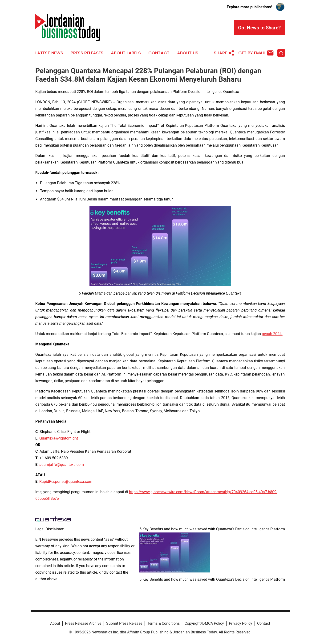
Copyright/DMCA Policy (204, 623)
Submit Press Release (124, 623)
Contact (159, 53)
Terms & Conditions (163, 623)
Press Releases (87, 53)
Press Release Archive (83, 623)
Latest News (49, 53)
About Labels (126, 53)
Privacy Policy (241, 623)
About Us (188, 53)
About (55, 623)
